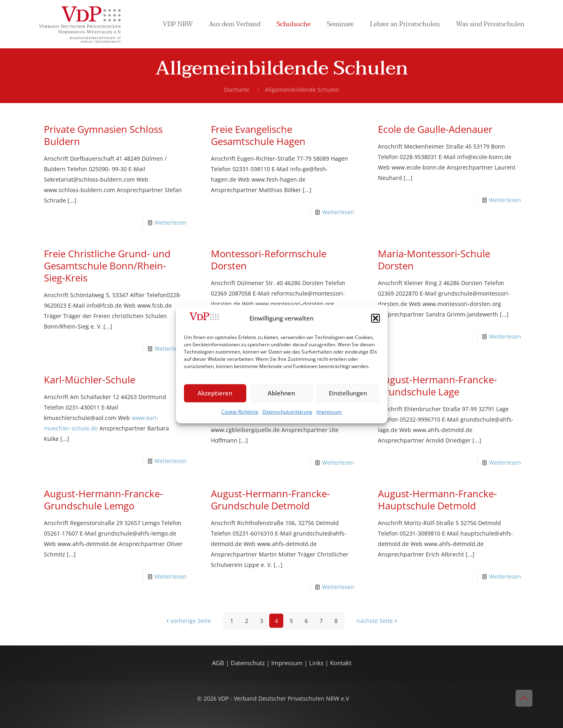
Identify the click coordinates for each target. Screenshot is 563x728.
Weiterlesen (171, 222)
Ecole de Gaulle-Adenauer (435, 129)
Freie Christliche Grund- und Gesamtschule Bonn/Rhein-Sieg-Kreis (107, 266)
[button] (375, 318)
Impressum (329, 412)
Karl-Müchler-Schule (90, 380)
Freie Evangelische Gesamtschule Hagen (258, 135)
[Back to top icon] (524, 698)
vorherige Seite (188, 621)
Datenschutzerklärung (287, 412)
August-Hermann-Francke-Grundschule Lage (437, 386)
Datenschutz (249, 663)
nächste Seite (377, 621)
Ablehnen (281, 393)
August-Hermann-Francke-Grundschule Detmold (270, 499)
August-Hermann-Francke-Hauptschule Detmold (437, 499)
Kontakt (341, 663)
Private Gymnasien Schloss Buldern (103, 135)
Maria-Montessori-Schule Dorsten (434, 260)
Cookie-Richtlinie (240, 412)
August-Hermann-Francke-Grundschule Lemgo (103, 499)
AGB (219, 663)
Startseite (237, 90)
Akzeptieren (215, 393)
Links (316, 663)
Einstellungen (348, 393)
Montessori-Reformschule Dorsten (269, 260)
